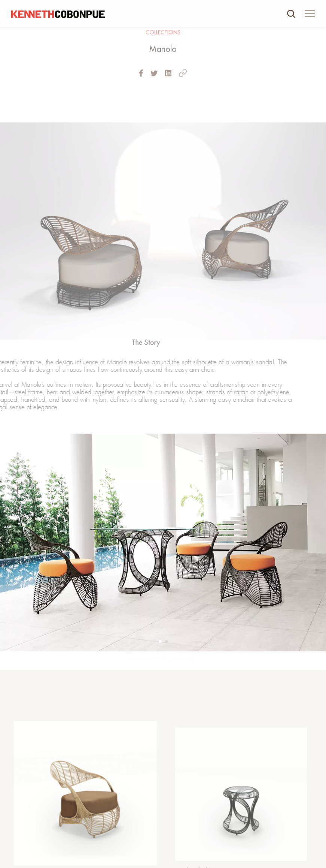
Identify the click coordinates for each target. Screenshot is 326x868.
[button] (160, 641)
